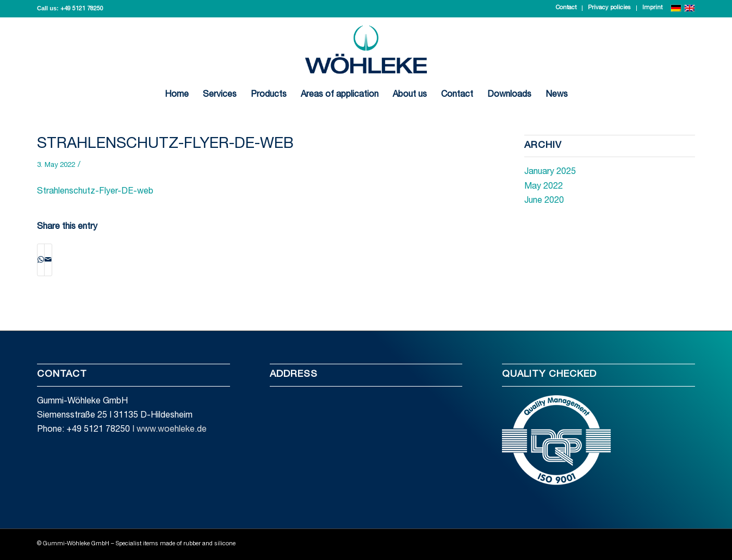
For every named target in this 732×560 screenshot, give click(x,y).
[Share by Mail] (48, 260)
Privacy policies (609, 8)
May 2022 (544, 187)
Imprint (652, 8)
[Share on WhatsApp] (41, 260)
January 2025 (550, 172)
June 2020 (544, 201)
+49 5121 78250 (82, 9)
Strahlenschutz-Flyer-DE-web (165, 145)
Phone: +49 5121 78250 (83, 430)
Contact (566, 8)
